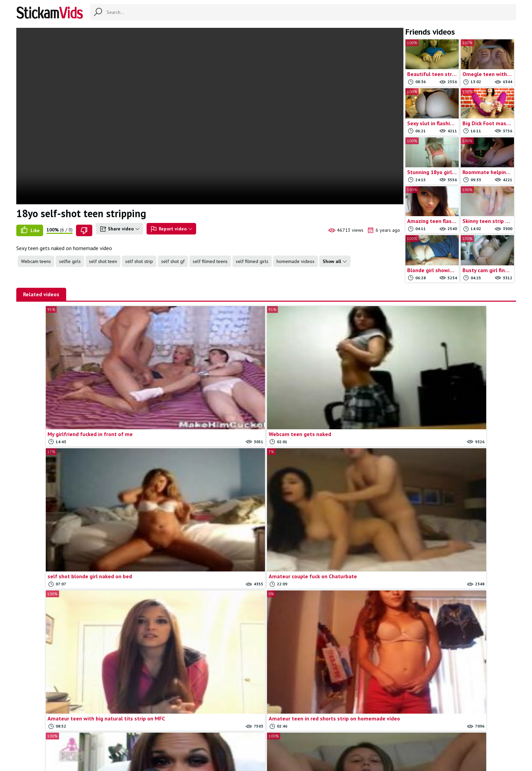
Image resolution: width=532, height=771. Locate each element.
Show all (335, 261)
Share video (119, 229)
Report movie (277, 738)
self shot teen (103, 261)
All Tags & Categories (207, 738)
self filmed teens (210, 261)
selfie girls (70, 261)
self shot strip (139, 261)
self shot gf (173, 261)
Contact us (246, 738)
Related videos (41, 294)
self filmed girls (252, 261)
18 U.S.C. (339, 738)
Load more (266, 692)
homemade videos (296, 261)
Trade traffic (311, 738)
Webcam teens (36, 261)
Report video (171, 229)
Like (30, 230)
